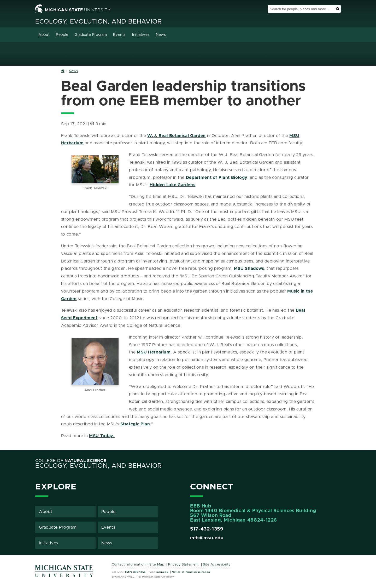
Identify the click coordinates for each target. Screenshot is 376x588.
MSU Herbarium (154, 352)
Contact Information (129, 565)
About (44, 35)
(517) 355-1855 (135, 572)
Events (119, 35)
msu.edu (162, 572)
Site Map (157, 565)
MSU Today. (102, 436)
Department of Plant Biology (217, 178)
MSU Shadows (249, 269)
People (62, 35)
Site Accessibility (217, 565)
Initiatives (141, 35)
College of (71, 461)
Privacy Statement (184, 565)
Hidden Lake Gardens (172, 185)
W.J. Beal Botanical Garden (177, 136)
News (161, 35)
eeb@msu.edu (207, 538)
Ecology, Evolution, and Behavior (98, 22)
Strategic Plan (135, 424)
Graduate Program (91, 35)
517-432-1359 (207, 529)
